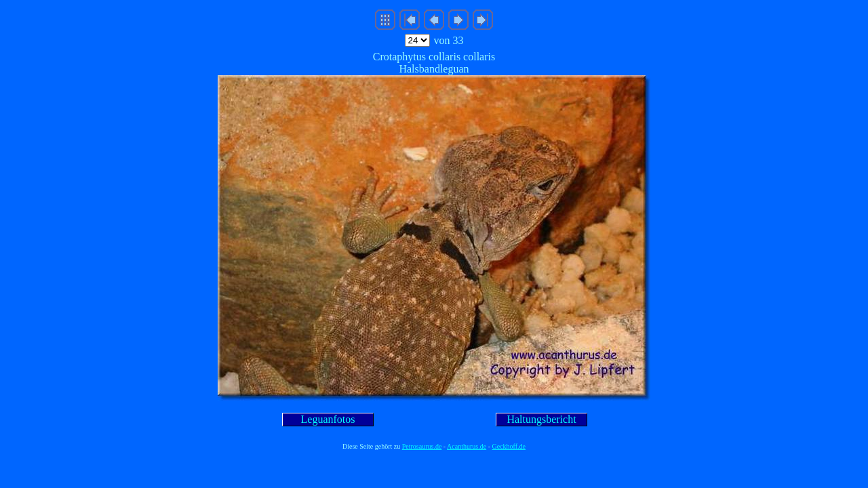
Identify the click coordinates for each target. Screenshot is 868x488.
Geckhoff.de (509, 446)
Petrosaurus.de (422, 446)
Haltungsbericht (541, 419)
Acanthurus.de (467, 446)
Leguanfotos (328, 419)
